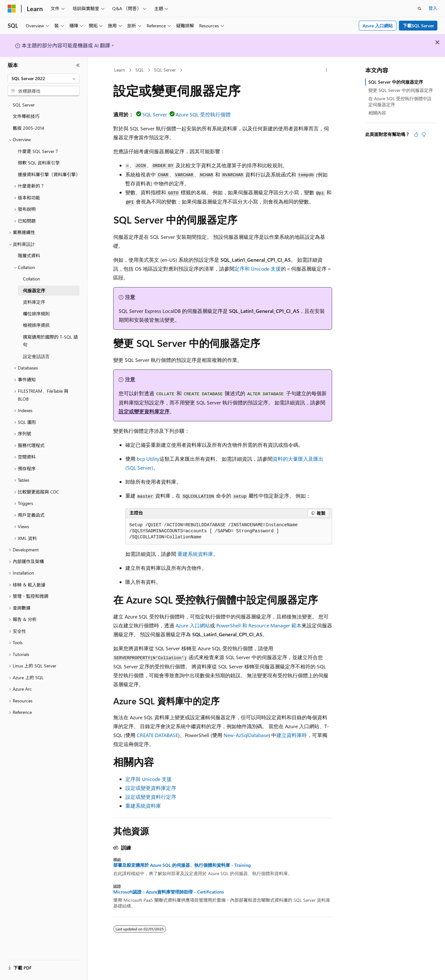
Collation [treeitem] (31, 279)
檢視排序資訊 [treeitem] (36, 325)
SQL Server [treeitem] (24, 105)
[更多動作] (326, 70)
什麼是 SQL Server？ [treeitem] (38, 151)
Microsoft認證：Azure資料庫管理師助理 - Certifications (169, 892)
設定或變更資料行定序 (151, 797)
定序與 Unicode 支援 (149, 779)
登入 (433, 8)
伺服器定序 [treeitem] (34, 290)
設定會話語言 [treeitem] (36, 356)
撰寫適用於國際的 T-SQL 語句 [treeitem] (50, 341)
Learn (120, 70)
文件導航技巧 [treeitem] (26, 116)
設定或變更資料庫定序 (144, 411)
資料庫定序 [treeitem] (34, 302)
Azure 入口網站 (378, 26)
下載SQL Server (418, 26)
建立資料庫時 (292, 735)
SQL (140, 70)
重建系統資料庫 (195, 554)
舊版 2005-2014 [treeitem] (28, 128)
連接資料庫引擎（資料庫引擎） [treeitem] (49, 174)
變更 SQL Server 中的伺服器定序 (401, 90)
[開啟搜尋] (420, 9)
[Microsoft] (12, 9)
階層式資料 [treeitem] (29, 255)
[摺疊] (78, 65)
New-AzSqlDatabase (246, 735)
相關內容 (377, 113)
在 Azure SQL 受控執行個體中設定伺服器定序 (400, 101)
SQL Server (165, 70)
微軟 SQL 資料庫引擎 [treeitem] (39, 163)
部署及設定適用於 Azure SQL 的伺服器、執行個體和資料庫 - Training (182, 865)
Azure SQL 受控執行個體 (203, 114)
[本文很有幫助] (416, 135)
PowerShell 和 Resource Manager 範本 (259, 625)
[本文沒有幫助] (424, 135)
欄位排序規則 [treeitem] (36, 314)
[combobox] (44, 79)
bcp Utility (148, 459)
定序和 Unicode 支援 (258, 269)
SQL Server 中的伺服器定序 (396, 82)
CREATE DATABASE (157, 735)
